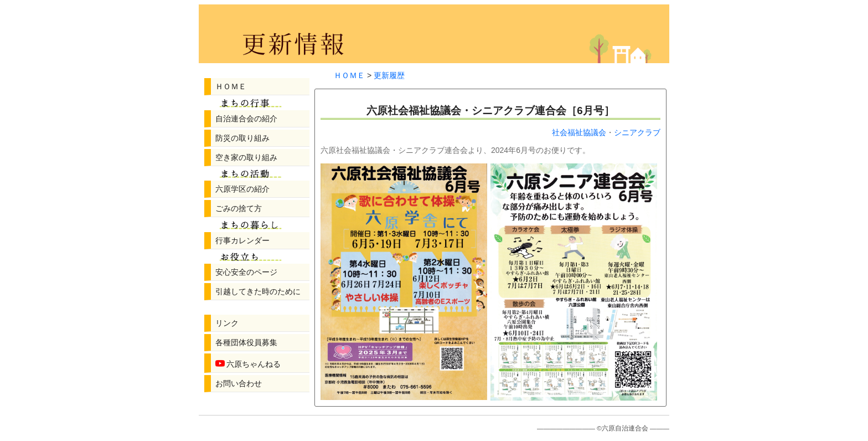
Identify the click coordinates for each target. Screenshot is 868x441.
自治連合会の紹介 (246, 119)
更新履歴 (389, 75)
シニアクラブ (637, 132)
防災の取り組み (242, 138)
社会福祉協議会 (579, 132)
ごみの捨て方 (239, 208)
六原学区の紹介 (242, 189)
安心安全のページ (246, 272)
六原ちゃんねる (248, 363)
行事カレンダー (242, 240)
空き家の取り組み (246, 157)
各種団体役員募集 (246, 342)
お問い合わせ (239, 383)
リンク (227, 323)
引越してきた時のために (258, 291)
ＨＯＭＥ (231, 86)
